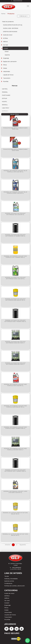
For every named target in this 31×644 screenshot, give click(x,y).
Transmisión (7, 78)
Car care (7, 600)
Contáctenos (8, 583)
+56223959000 (16, 568)
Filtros (5, 65)
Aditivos (5, 42)
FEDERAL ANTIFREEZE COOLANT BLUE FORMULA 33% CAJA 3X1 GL (15, 171)
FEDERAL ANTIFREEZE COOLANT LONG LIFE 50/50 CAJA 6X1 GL (15, 492)
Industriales (7, 72)
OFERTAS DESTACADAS (10, 32)
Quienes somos (9, 581)
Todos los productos (8, 22)
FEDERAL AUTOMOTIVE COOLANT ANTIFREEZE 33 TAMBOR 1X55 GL (15, 235)
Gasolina (7, 55)
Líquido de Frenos (8, 75)
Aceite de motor (8, 35)
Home (3, 14)
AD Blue (5, 38)
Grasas (5, 68)
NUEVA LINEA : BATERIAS (11, 28)
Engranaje (6, 58)
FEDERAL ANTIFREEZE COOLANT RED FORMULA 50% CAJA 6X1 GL (15, 385)
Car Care (6, 45)
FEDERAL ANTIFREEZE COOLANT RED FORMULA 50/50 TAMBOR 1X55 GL (15, 428)
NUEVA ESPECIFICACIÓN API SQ (13, 25)
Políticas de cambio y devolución (15, 586)
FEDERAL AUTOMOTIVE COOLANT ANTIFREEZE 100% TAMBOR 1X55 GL (15, 471)
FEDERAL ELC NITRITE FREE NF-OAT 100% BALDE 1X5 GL (15, 535)
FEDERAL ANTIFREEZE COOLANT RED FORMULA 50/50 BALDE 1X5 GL (15, 406)
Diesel (7, 52)
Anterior (8, 545)
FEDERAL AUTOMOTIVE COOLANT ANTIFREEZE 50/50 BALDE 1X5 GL (15, 300)
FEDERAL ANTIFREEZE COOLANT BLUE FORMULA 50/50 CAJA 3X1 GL (15, 193)
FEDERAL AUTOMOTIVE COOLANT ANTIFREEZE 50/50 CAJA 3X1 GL (15, 278)
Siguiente (23, 545)
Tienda (7, 576)
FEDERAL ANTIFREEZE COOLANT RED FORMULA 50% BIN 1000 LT (15, 449)
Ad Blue (7, 596)
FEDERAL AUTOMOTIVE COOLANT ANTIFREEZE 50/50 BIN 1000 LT (15, 342)
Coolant (6, 48)
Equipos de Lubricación (10, 62)
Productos (11, 14)
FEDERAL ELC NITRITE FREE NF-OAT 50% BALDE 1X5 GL (15, 513)
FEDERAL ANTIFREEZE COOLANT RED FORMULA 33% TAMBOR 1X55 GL (15, 257)
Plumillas (6, 81)
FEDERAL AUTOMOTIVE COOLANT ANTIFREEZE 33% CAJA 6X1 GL (15, 214)
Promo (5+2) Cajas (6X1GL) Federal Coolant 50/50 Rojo (15, 128)
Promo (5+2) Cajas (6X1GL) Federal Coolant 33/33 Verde (15, 150)
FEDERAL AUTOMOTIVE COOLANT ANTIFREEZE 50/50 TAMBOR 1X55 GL (15, 321)
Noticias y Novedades (11, 579)
